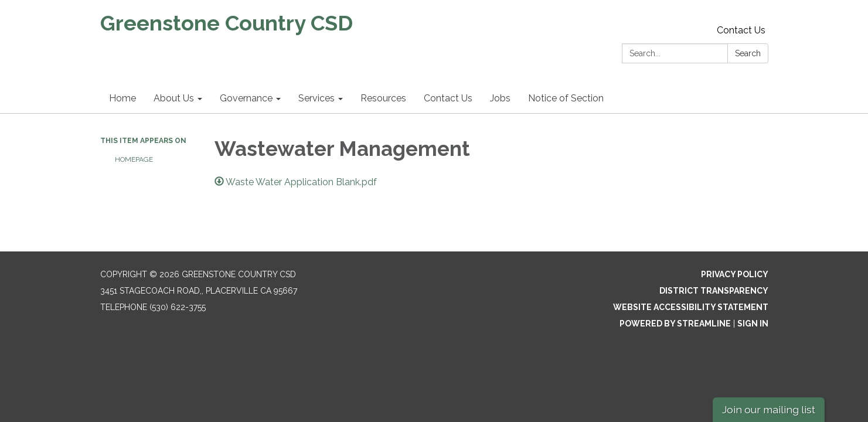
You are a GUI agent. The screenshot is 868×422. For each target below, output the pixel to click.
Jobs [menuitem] (500, 98)
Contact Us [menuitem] (448, 98)
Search (748, 53)
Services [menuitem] (316, 98)
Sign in (753, 324)
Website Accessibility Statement (691, 307)
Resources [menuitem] (383, 98)
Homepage (134, 159)
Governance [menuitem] (246, 98)
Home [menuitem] (122, 98)
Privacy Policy (735, 274)
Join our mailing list (769, 409)
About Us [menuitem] (174, 98)
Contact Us (741, 30)
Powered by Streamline (675, 324)
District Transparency (714, 291)
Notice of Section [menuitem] (566, 98)
